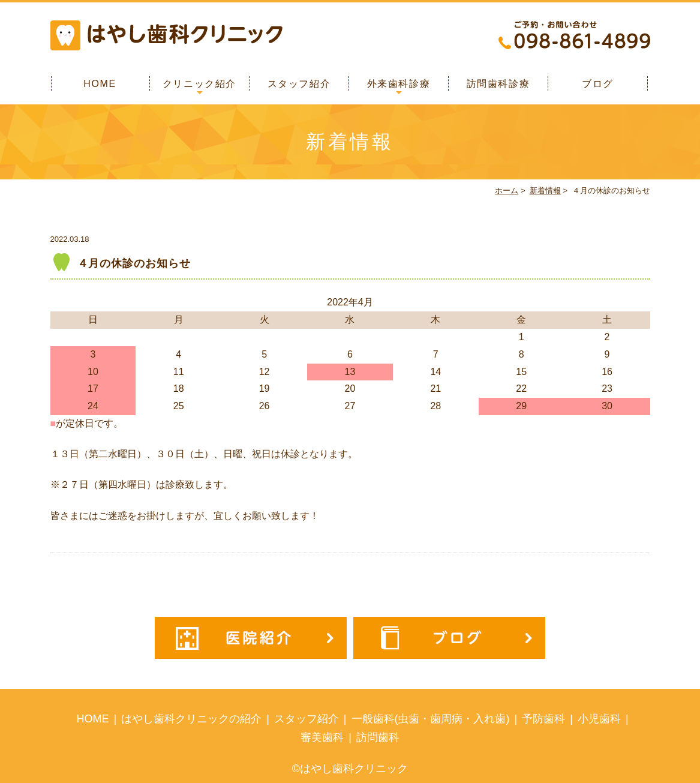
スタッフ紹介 (299, 84)
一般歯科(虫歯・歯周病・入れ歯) (431, 719)
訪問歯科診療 (498, 84)
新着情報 (545, 190)
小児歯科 (599, 719)
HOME (100, 84)
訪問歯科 (378, 737)
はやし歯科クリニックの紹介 (191, 719)
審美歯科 (322, 737)
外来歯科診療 (399, 84)
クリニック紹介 (199, 84)
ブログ (598, 84)
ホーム (507, 190)
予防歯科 (543, 719)
